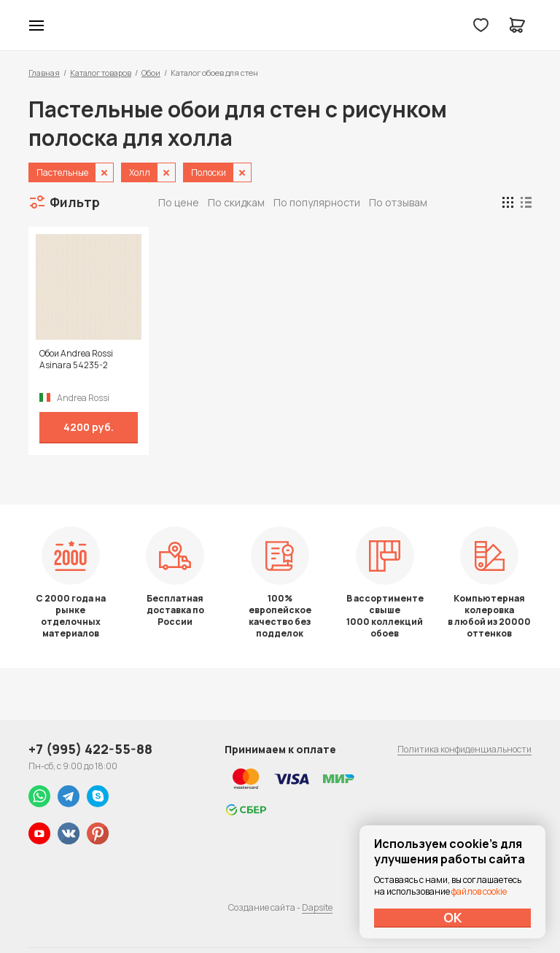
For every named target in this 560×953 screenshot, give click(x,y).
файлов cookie (479, 891)
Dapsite (317, 907)
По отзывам (398, 202)
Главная (44, 73)
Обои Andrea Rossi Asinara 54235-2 (76, 359)
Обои (151, 73)
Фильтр (75, 202)
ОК (453, 917)
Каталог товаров (101, 73)
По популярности (317, 202)
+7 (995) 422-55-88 (90, 749)
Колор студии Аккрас (280, 26)
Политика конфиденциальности (464, 749)
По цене (179, 202)
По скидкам (236, 202)
